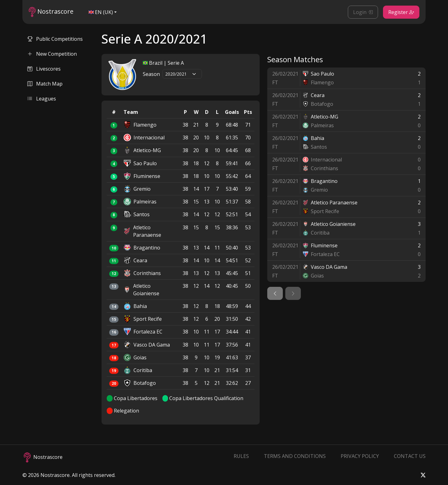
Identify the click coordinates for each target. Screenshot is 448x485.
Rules (241, 456)
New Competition (52, 54)
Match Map (45, 84)
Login (363, 12)
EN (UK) (101, 12)
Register (401, 12)
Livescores (44, 69)
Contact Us (410, 456)
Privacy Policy (360, 456)
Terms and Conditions (295, 456)
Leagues (42, 99)
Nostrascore (51, 12)
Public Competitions (55, 39)
